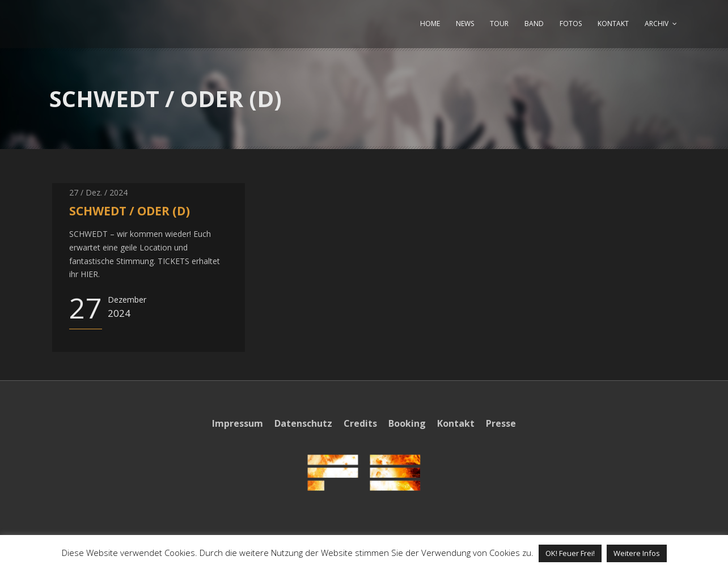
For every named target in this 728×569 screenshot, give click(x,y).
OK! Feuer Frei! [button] (570, 553)
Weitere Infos (637, 553)
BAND (534, 24)
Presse (501, 423)
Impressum (238, 423)
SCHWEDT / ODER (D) (130, 211)
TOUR (499, 24)
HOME (430, 24)
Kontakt (456, 423)
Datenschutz (303, 423)
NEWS (465, 24)
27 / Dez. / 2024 (98, 192)
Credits (360, 423)
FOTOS (571, 24)
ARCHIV (657, 24)
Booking (407, 423)
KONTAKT (613, 24)
